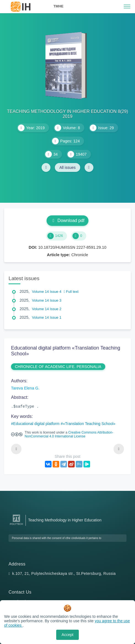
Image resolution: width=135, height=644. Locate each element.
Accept (68, 635)
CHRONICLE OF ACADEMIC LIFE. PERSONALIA (58, 367)
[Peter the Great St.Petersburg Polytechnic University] (16, 525)
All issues (67, 167)
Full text (71, 292)
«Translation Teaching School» (89, 424)
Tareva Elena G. (25, 388)
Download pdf (68, 220)
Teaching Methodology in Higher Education (65, 520)
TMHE (58, 6)
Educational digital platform (36, 424)
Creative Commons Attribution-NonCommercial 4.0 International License (69, 434)
